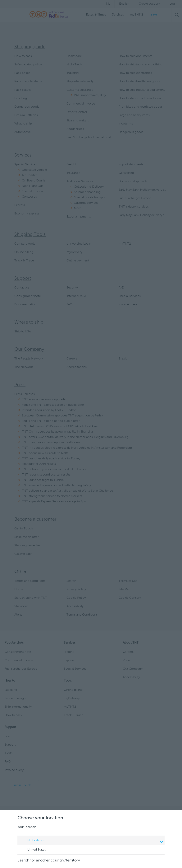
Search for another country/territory (49, 861)
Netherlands (92, 841)
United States (33, 850)
